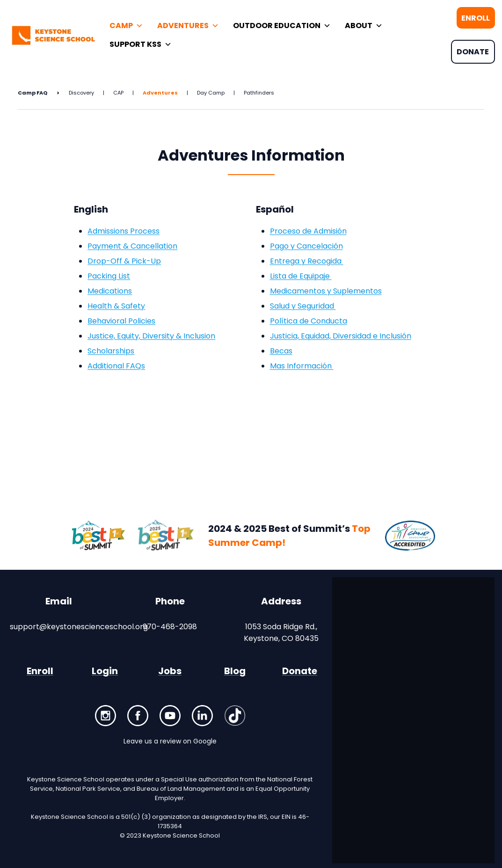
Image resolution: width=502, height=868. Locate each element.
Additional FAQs (116, 366)
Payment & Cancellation (132, 246)
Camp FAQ (33, 93)
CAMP (126, 26)
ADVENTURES (188, 26)
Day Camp (211, 93)
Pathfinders (259, 93)
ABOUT (364, 26)
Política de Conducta (309, 321)
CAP (118, 93)
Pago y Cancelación (306, 246)
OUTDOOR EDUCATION (282, 26)
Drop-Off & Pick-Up (124, 261)
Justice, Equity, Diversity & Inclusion (151, 336)
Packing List (109, 276)
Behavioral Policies (121, 321)
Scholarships (111, 351)
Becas (281, 351)
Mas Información (302, 366)
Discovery (81, 93)
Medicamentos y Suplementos (326, 291)
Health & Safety (116, 306)
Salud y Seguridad (303, 306)
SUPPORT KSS (141, 44)
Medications (110, 291)
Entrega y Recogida (307, 261)
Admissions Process (124, 231)
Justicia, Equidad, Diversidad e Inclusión (341, 336)
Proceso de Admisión (308, 231)
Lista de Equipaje (301, 276)
